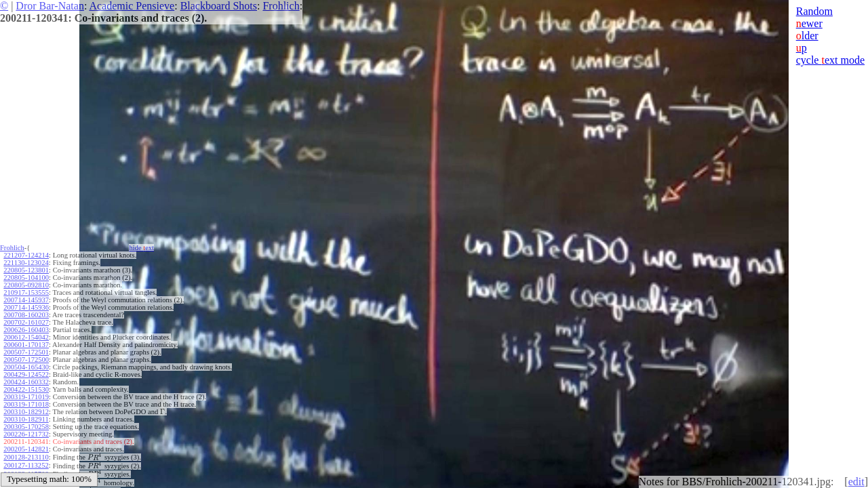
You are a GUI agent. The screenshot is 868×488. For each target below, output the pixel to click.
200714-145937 (26, 300)
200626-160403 (26, 330)
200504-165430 (26, 367)
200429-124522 (26, 374)
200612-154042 (26, 337)
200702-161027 (26, 322)
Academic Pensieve (132, 6)
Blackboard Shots (219, 6)
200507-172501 (26, 352)
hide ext (141, 248)
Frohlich (281, 6)
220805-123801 (26, 270)
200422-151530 (26, 389)
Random (814, 11)
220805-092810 (26, 285)
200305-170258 (26, 427)
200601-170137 (26, 345)
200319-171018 (26, 404)
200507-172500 (26, 360)
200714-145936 (26, 307)
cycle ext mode (830, 60)
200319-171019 (26, 397)
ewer (809, 23)
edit (856, 482)
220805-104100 (26, 278)
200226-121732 (26, 434)
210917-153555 (26, 292)
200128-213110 (26, 457)
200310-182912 (26, 412)
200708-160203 (26, 315)
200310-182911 (26, 419)
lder (807, 36)
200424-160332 (26, 382)
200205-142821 (26, 449)
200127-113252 (26, 465)
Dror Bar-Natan (50, 6)
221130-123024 (26, 263)
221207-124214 (26, 255)
